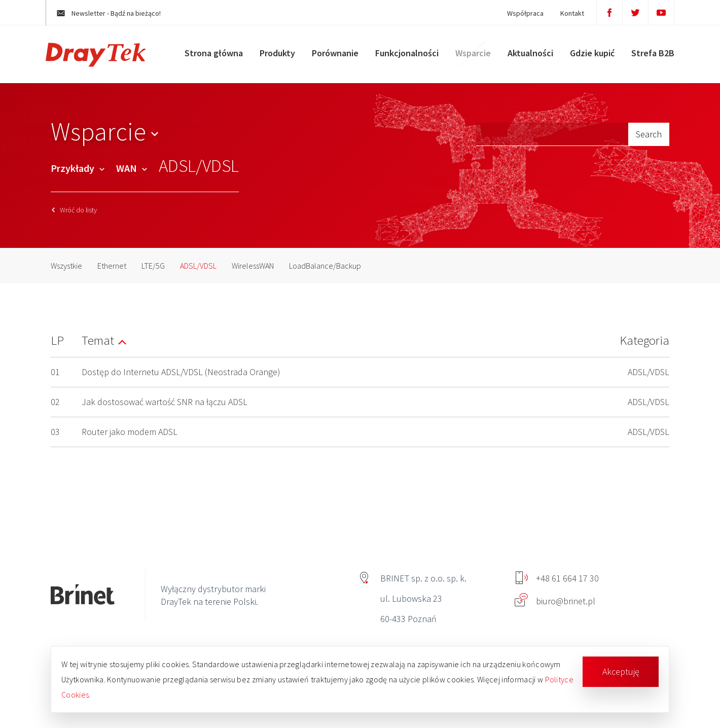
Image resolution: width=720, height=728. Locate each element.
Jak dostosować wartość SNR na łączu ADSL (165, 402)
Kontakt (563, 13)
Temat (98, 340)
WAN (132, 168)
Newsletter (118, 13)
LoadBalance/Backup (325, 266)
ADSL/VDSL (198, 266)
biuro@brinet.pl (555, 601)
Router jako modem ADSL (130, 432)
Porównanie (330, 58)
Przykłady (78, 168)
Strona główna (209, 58)
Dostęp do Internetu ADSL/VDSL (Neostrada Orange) (181, 372)
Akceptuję (621, 671)
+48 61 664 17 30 (557, 578)
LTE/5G (153, 266)
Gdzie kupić (587, 58)
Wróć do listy (74, 210)
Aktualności (525, 58)
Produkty (272, 58)
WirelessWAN (253, 266)
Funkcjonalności (402, 58)
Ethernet (112, 266)
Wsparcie (468, 58)
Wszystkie (66, 266)
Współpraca (516, 13)
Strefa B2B (648, 58)
